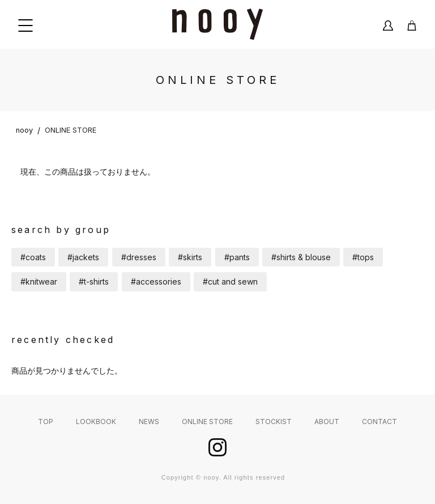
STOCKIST (274, 422)
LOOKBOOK (96, 422)
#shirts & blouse (301, 257)
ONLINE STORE (71, 130)
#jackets (83, 257)
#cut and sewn (230, 281)
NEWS (149, 422)
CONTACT (379, 422)
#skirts (190, 257)
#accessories (156, 281)
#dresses (139, 257)
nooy (24, 130)
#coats (33, 257)
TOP (46, 422)
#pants (237, 257)
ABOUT (327, 422)
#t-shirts (94, 281)
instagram (217, 447)
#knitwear (39, 281)
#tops (363, 257)
